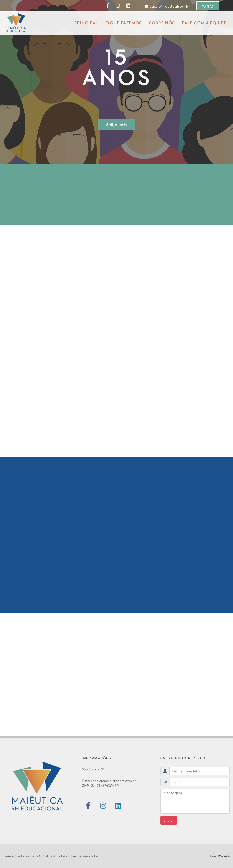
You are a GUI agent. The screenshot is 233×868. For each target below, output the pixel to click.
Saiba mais (116, 125)
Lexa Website (220, 856)
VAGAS (208, 6)
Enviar (169, 820)
